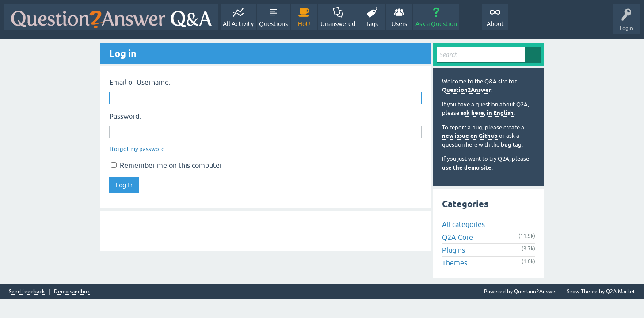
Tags (372, 24)
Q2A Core (457, 237)
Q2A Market (621, 291)
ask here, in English (487, 113)
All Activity (238, 24)
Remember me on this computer (167, 165)
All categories (463, 224)
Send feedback (27, 292)
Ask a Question (436, 24)
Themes (455, 263)
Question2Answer (467, 90)
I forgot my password (137, 149)
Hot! (304, 24)
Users (399, 24)
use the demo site (467, 168)
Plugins (453, 250)
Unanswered (338, 24)
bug (506, 145)
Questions (273, 24)
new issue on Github (470, 136)
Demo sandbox (72, 292)
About (495, 24)
